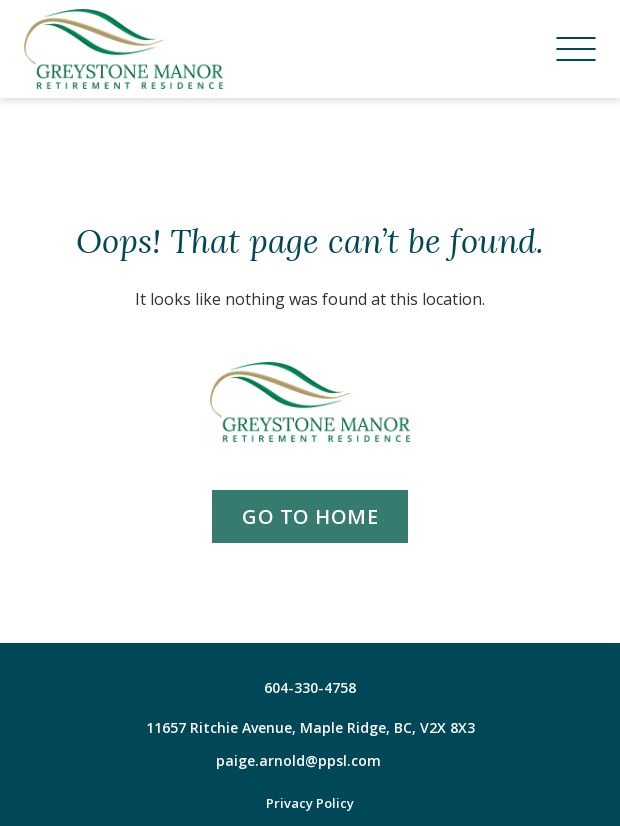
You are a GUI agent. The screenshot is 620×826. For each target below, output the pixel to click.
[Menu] (576, 49)
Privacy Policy (310, 803)
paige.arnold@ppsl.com (298, 760)
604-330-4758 (310, 687)
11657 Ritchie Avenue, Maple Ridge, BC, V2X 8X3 (310, 727)
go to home (310, 516)
